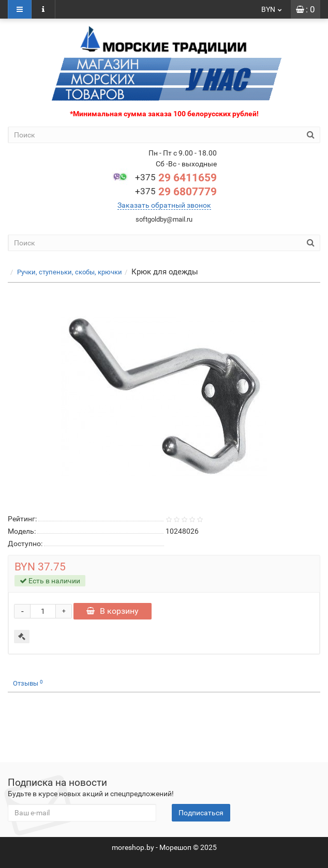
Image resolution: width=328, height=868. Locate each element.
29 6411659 (176, 178)
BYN (272, 9)
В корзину (113, 611)
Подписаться (201, 813)
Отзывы (28, 683)
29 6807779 (176, 192)
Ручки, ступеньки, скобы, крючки (70, 272)
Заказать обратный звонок (164, 205)
